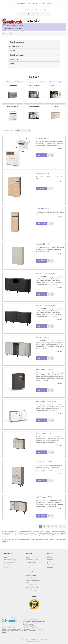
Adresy (49, 562)
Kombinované (55, 86)
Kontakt (49, 3)
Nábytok (6, 34)
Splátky (42, 3)
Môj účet (50, 557)
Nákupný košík (51, 565)
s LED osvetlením (34, 106)
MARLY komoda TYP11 (44, 434)
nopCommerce (37, 641)
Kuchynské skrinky (31, 590)
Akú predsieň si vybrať (32, 585)
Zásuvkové (13, 86)
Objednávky (51, 560)
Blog (5, 557)
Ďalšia (60, 527)
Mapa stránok (8, 565)
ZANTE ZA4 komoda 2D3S (45, 306)
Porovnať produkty (31, 562)
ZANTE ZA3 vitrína (43, 338)
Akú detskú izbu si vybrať (33, 578)
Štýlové (55, 106)
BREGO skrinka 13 (43, 209)
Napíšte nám (8, 568)
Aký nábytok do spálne (32, 587)
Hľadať (28, 557)
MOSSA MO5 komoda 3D (45, 370)
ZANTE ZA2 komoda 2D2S (45, 274)
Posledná (64, 527)
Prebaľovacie (13, 106)
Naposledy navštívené (32, 560)
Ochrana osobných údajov (11, 562)
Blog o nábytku (21, 3)
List (65, 131)
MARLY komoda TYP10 (44, 497)
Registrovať (26, 10)
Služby (30, 3)
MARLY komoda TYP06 (44, 462)
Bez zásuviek (34, 86)
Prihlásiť (34, 10)
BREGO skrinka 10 (43, 174)
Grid (61, 131)
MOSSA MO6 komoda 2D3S (46, 402)
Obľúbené (50, 568)
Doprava (36, 3)
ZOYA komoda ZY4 (43, 138)
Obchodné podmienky (10, 560)
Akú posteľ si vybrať (31, 575)
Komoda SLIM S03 (43, 244)
